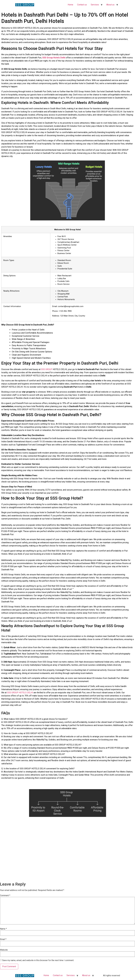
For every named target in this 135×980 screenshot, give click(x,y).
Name (3, 929)
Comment (5, 895)
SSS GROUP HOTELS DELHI (20, 693)
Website (4, 950)
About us (110, 5)
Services (95, 5)
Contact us (82, 5)
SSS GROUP (46, 369)
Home (70, 5)
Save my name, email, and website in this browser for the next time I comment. (38, 960)
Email (3, 939)
